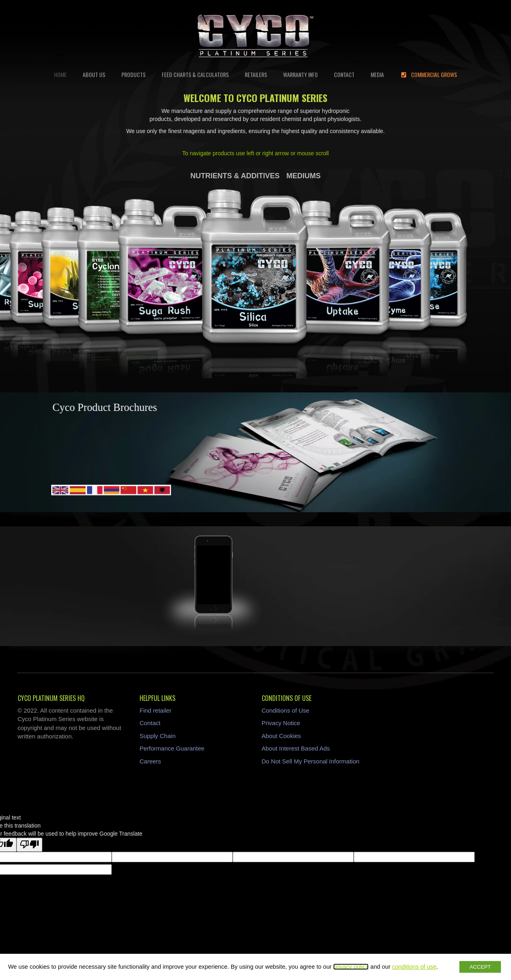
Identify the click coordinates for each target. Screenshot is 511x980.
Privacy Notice (281, 723)
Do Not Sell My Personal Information (311, 761)
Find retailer (155, 710)
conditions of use (414, 967)
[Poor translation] (29, 845)
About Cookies (282, 736)
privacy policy (351, 967)
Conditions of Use (286, 710)
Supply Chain (157, 736)
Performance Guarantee (172, 748)
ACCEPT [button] (480, 967)
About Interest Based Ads (296, 748)
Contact (150, 723)
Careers (150, 761)
